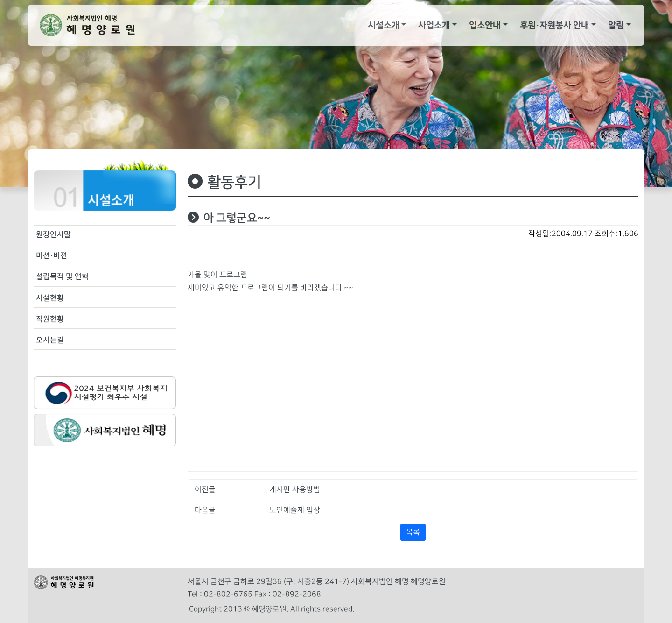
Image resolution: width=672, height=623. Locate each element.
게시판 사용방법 (295, 490)
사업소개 (434, 25)
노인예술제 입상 (295, 510)
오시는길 (50, 340)
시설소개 (384, 25)
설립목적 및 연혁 (62, 276)
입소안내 (485, 25)
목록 (413, 532)
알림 (616, 25)
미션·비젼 (52, 255)
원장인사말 (53, 234)
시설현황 (50, 298)
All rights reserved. (322, 609)
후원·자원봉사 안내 (554, 25)
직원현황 (50, 319)
